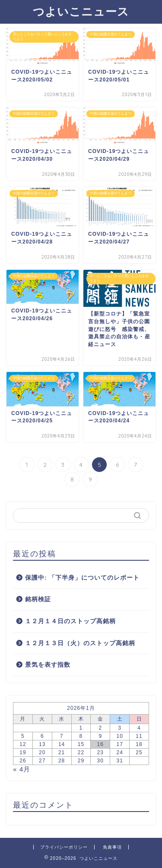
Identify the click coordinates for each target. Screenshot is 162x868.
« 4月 (22, 769)
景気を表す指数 (48, 665)
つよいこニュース (81, 11)
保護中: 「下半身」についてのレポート (82, 578)
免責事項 (112, 847)
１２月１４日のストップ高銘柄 (70, 621)
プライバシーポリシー (64, 847)
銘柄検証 (38, 599)
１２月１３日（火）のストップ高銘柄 (80, 643)
